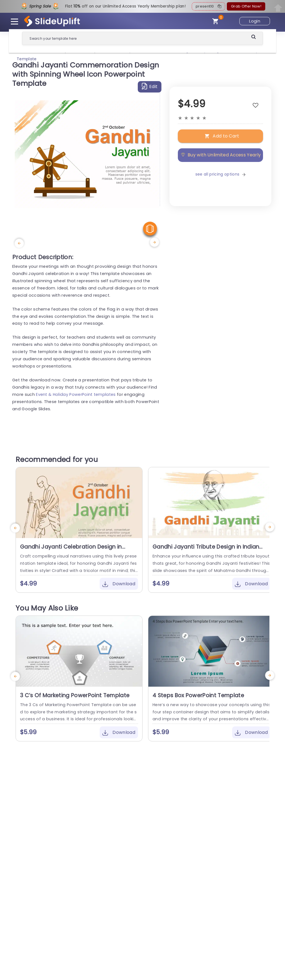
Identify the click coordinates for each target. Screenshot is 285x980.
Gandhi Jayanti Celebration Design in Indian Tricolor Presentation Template (72, 550)
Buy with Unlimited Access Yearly (221, 155)
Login (255, 21)
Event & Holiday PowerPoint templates (76, 394)
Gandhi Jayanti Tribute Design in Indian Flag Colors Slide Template (206, 550)
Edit (150, 86)
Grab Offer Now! (246, 6)
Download (119, 584)
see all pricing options (220, 174)
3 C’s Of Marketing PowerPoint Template (75, 695)
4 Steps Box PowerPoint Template (198, 695)
